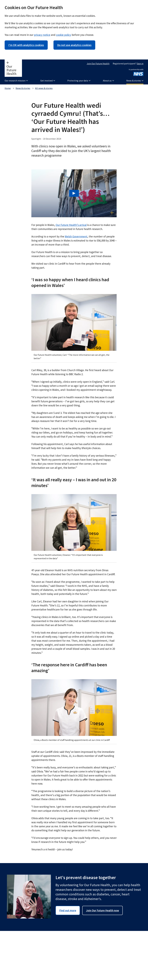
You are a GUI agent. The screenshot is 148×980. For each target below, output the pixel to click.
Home (8, 88)
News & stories (23, 88)
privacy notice (42, 35)
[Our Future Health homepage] (13, 68)
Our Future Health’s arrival (71, 225)
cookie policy (64, 35)
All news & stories (44, 88)
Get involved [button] (48, 81)
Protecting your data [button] (79, 81)
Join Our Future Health (98, 64)
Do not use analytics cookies (74, 45)
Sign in (140, 64)
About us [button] (108, 81)
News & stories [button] (135, 81)
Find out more (68, 910)
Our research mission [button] (16, 81)
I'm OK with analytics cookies (26, 45)
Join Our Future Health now (102, 910)
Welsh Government (76, 236)
